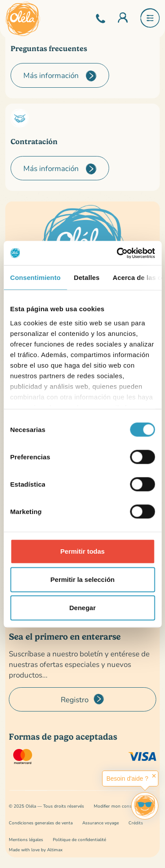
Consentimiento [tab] (35, 278)
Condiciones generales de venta (41, 823)
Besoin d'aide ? (127, 779)
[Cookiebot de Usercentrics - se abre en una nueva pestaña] (117, 253)
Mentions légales (26, 840)
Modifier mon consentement (122, 806)
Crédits (136, 823)
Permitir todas (82, 551)
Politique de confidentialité (79, 840)
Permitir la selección (83, 579)
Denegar (82, 608)
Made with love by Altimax (36, 850)
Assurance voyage (101, 823)
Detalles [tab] (87, 278)
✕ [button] (154, 776)
